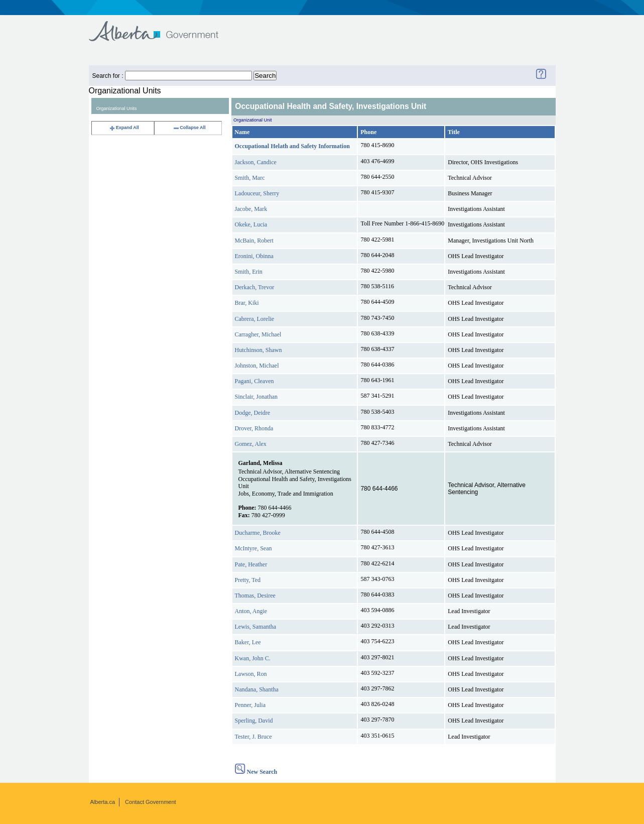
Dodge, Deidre (253, 413)
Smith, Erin (249, 272)
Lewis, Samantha (256, 627)
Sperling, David (254, 721)
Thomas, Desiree (255, 596)
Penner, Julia (250, 705)
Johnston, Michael (257, 366)
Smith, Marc (250, 178)
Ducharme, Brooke (258, 533)
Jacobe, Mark (251, 209)
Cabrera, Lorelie (255, 319)
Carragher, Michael (258, 334)
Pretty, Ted (248, 580)
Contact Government (151, 802)
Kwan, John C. (253, 658)
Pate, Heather (251, 564)
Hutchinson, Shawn (259, 350)
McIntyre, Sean (253, 548)
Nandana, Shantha (257, 689)
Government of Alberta (162, 26)
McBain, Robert (254, 241)
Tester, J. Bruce (253, 737)
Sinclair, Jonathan (256, 397)
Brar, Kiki (247, 303)
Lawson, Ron (251, 674)
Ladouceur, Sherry (257, 193)
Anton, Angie (251, 611)
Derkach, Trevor (255, 287)
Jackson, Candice (256, 162)
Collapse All (189, 128)
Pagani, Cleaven (254, 381)
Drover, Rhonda (254, 428)
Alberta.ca (103, 802)
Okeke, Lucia (251, 224)
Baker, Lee (248, 642)
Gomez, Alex (251, 444)
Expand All (124, 128)
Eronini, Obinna (254, 256)
